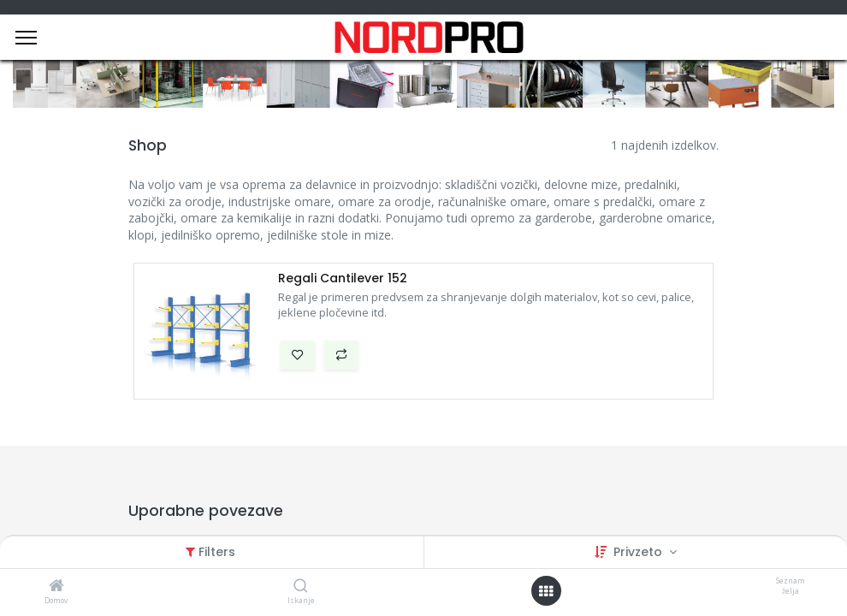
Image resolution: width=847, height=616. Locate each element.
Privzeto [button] (640, 552)
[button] (298, 355)
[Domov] (56, 586)
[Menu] (26, 38)
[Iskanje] (301, 586)
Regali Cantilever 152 (343, 278)
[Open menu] (546, 591)
